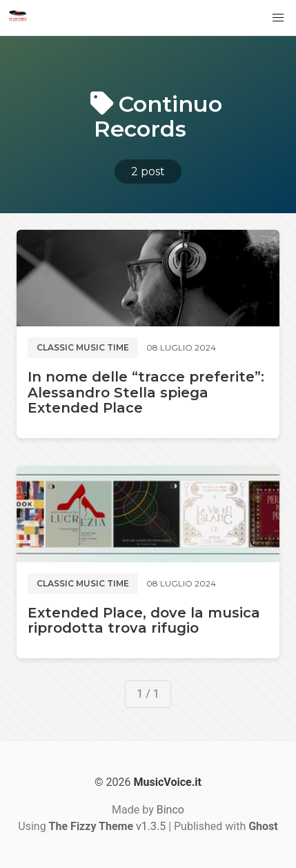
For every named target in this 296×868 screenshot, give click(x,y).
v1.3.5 (108, 826)
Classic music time (83, 347)
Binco (170, 810)
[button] (278, 18)
